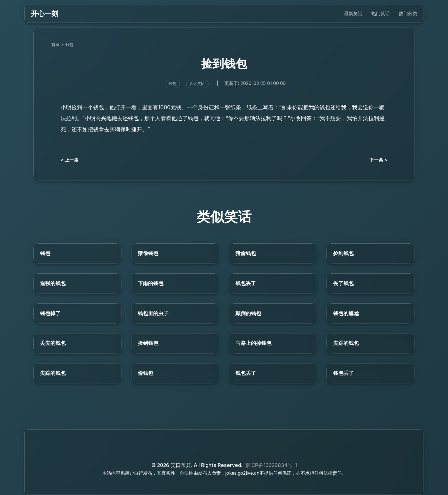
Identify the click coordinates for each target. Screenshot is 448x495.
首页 (55, 44)
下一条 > (378, 160)
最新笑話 (353, 13)
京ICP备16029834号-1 (271, 465)
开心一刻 (45, 14)
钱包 (69, 44)
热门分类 (408, 13)
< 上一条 (70, 160)
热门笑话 (381, 13)
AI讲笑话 (197, 84)
